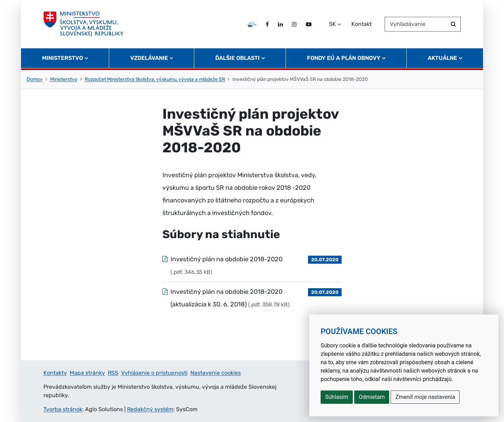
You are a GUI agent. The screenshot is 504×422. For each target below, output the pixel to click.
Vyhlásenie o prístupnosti (154, 373)
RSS (113, 373)
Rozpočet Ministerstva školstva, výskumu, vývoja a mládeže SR (155, 79)
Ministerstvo (64, 79)
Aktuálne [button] (442, 58)
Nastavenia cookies (216, 373)
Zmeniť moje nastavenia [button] (425, 397)
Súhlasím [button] (337, 397)
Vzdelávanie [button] (149, 58)
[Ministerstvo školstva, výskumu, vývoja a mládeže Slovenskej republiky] (83, 24)
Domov (35, 79)
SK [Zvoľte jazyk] (332, 24)
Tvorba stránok (63, 409)
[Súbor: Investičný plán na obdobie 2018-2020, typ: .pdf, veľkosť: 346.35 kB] (252, 265)
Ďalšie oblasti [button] (237, 58)
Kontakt (362, 24)
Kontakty (55, 373)
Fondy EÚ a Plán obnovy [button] (344, 58)
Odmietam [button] (372, 397)
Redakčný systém (150, 409)
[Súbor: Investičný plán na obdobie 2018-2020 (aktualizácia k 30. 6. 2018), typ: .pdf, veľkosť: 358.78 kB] (252, 298)
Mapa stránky (87, 373)
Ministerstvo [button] (62, 58)
